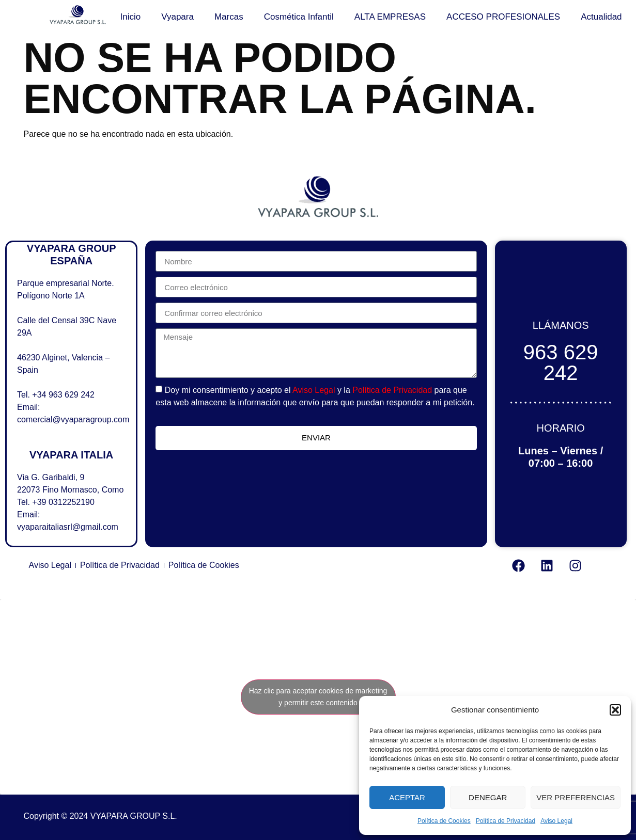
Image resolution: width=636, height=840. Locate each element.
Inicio (131, 17)
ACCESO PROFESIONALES (503, 17)
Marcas (229, 17)
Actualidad (601, 17)
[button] (615, 710)
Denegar (488, 797)
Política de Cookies (444, 821)
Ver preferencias (576, 797)
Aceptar (407, 797)
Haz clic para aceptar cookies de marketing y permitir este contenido (318, 697)
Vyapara (177, 17)
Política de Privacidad (506, 821)
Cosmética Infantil (299, 17)
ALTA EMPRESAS (390, 17)
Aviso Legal (556, 821)
